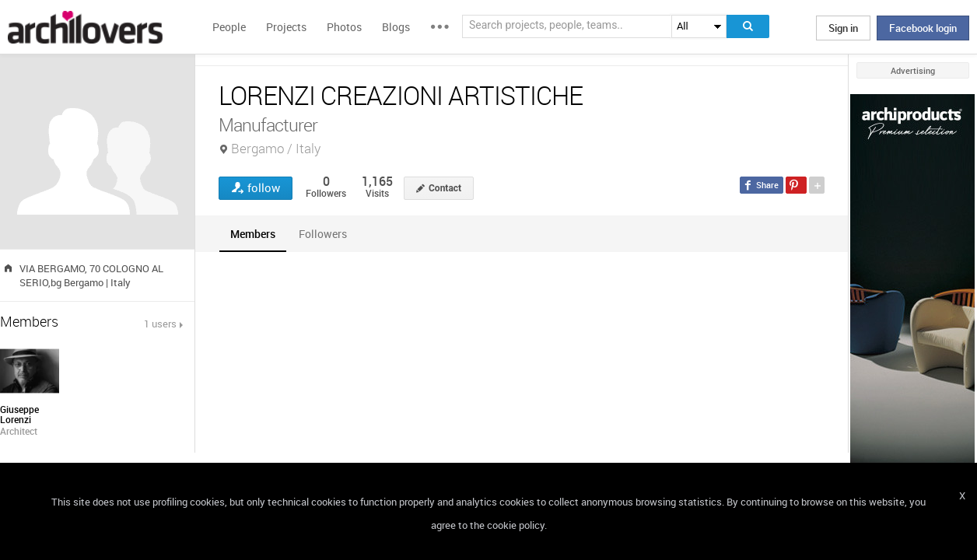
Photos (344, 27)
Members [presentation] (253, 234)
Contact (445, 188)
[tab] (253, 234)
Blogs (396, 27)
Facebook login (923, 28)
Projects (286, 27)
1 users (160, 324)
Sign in (843, 28)
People (229, 27)
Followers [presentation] (323, 234)
